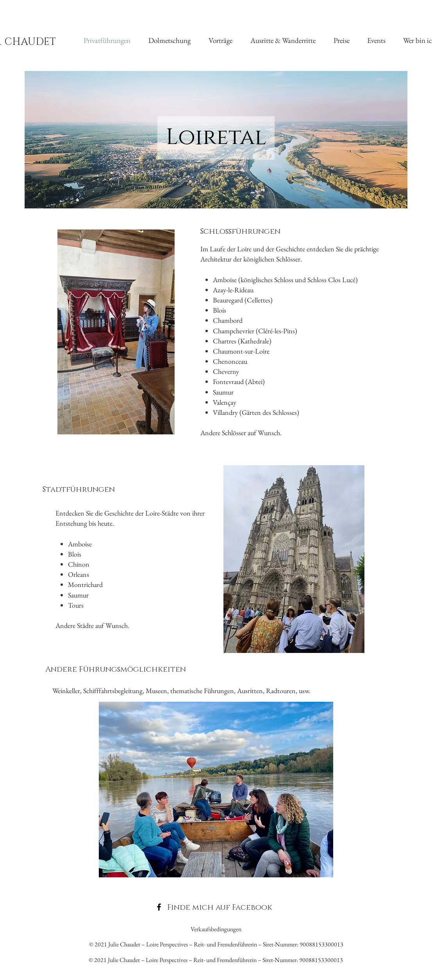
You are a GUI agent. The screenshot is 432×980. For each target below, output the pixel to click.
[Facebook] (159, 907)
